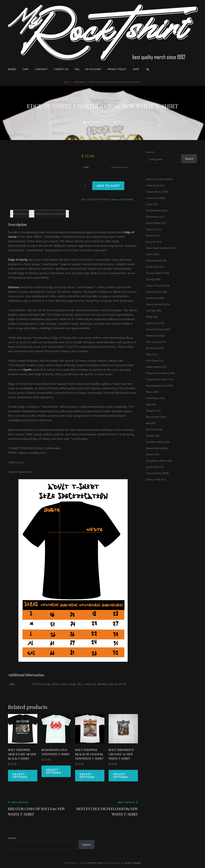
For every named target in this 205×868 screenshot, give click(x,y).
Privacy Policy (117, 69)
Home (67, 82)
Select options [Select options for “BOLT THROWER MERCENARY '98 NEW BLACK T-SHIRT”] (20, 776)
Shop (136, 69)
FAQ (77, 69)
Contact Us (61, 69)
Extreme (14, 287)
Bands (12, 69)
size (86, 167)
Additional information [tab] (50, 214)
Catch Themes (133, 863)
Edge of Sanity (18, 260)
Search (150, 152)
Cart (26, 69)
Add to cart (108, 186)
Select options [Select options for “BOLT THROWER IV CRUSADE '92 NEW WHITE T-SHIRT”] (121, 776)
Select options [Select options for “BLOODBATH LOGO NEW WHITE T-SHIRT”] (54, 771)
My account (93, 69)
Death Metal (79, 82)
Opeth (27, 370)
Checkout (41, 69)
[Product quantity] (86, 185)
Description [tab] (21, 214)
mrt (119, 122)
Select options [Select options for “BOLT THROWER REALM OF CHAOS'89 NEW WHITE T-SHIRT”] (87, 776)
